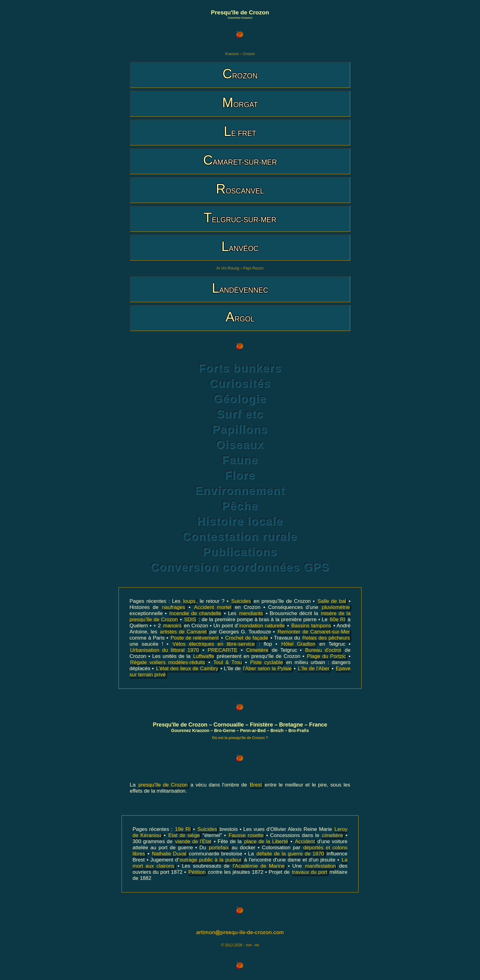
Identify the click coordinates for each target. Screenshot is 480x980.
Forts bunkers (240, 368)
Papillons (240, 429)
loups (189, 601)
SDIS (190, 620)
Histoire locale (240, 521)
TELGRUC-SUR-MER (240, 218)
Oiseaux (240, 445)
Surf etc (240, 414)
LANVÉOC (240, 246)
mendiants (251, 613)
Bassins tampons (311, 626)
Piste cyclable (267, 662)
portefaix (219, 848)
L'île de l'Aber (314, 668)
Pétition (197, 872)
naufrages (174, 607)
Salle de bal (332, 601)
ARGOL (240, 317)
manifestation (320, 866)
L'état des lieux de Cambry (187, 668)
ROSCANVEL (240, 189)
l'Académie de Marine (259, 866)
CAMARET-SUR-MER (240, 160)
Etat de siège (184, 835)
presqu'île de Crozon (163, 785)
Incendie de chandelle (195, 613)
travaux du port (310, 872)
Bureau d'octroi (323, 650)
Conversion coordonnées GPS (240, 567)
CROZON (240, 74)
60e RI (337, 620)
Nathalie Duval (169, 854)
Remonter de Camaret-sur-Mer (314, 632)
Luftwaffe (204, 656)
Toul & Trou (228, 662)
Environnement (240, 491)
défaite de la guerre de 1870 (290, 854)
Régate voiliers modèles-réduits (168, 662)
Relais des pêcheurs (326, 638)
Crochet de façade (247, 638)
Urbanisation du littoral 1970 (165, 650)
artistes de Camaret (183, 632)
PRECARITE (222, 650)
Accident (305, 841)
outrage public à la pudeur (211, 860)
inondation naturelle (262, 626)
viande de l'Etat (193, 841)
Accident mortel (213, 607)
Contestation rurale (240, 537)
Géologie (240, 399)
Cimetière (257, 650)
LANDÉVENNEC (240, 288)
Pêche (240, 506)
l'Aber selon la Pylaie (267, 668)
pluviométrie (336, 607)
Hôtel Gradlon (298, 644)
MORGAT (240, 102)
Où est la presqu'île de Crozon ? (240, 738)
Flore (240, 475)
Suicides (241, 601)
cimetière (332, 835)
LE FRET (240, 131)
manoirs (172, 626)
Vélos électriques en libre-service (214, 644)
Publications (240, 552)
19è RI (183, 829)
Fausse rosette (246, 835)
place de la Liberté (266, 841)
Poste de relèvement (195, 638)
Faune (240, 460)
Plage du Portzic (327, 656)
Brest (256, 785)
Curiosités (240, 383)
